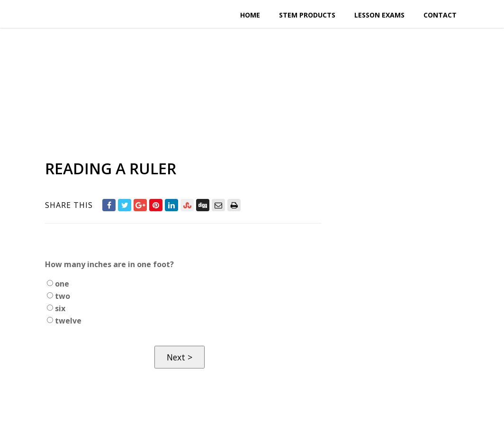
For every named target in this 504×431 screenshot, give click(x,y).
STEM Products (307, 15)
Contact (440, 15)
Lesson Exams (379, 15)
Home (250, 15)
